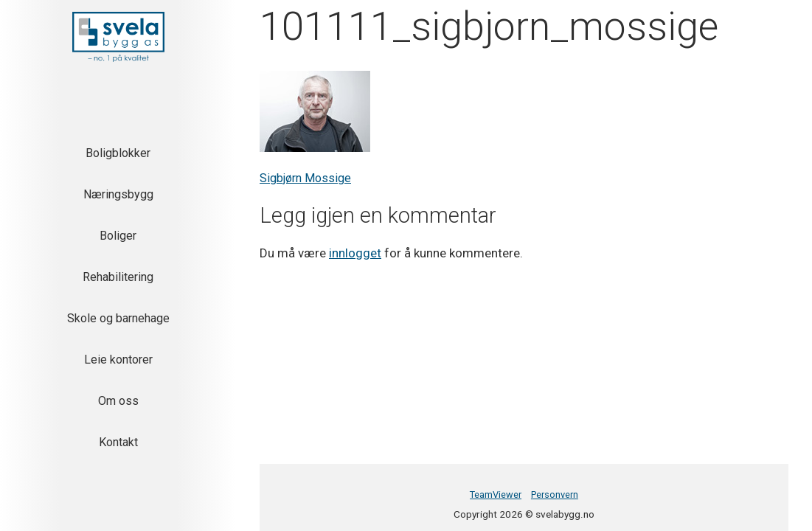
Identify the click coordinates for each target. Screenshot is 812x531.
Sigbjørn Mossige (305, 178)
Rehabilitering (118, 277)
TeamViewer (496, 494)
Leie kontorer (118, 360)
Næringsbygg (118, 194)
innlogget (355, 253)
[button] (118, 37)
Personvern (555, 494)
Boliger (118, 236)
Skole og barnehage (118, 318)
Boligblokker (118, 153)
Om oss (118, 401)
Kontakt (118, 442)
